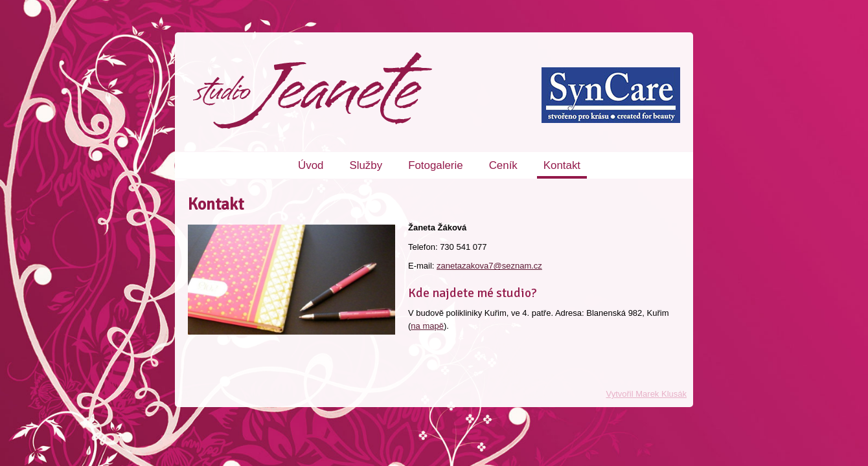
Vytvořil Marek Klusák (647, 394)
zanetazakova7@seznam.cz (489, 266)
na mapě (427, 326)
